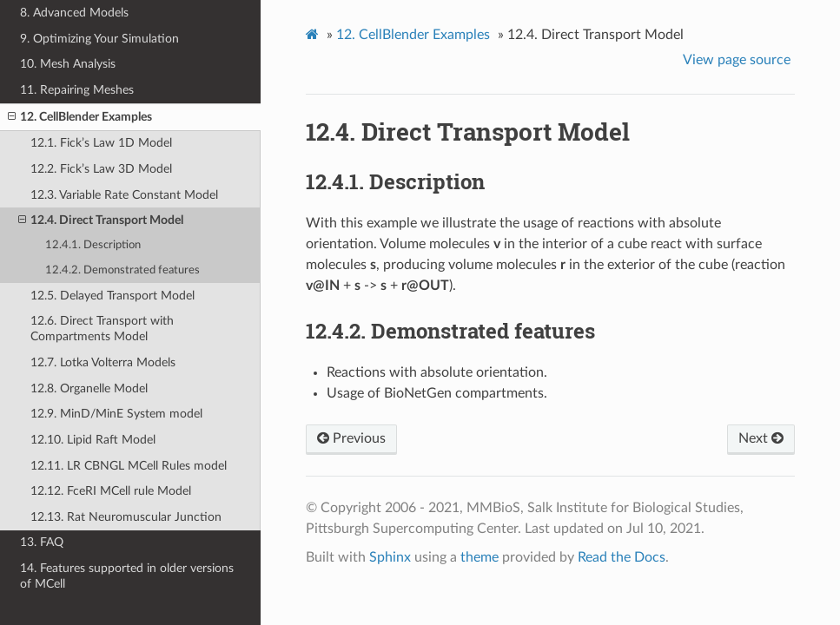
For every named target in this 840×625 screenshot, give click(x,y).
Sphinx (390, 557)
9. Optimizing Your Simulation (99, 39)
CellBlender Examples (413, 35)
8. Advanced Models (74, 13)
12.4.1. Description (93, 245)
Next (761, 438)
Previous (351, 438)
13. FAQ (42, 542)
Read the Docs (622, 557)
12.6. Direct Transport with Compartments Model (102, 329)
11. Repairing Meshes (77, 90)
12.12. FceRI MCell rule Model (111, 491)
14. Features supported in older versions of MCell (127, 576)
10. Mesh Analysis (68, 64)
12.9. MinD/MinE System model (116, 414)
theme (480, 557)
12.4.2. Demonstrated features (122, 270)
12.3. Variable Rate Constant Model (124, 195)
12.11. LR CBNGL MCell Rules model (129, 466)
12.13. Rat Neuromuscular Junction (126, 517)
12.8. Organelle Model (89, 388)
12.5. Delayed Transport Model (112, 296)
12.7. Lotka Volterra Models (103, 362)
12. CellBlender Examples (80, 117)
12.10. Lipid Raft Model (93, 440)
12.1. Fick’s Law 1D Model (101, 143)
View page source (737, 60)
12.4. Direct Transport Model (101, 220)
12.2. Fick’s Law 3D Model (101, 169)
